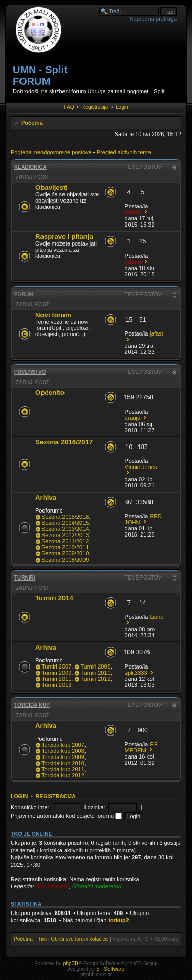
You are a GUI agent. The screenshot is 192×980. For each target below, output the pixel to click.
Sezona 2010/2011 (65, 547)
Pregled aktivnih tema (124, 152)
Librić (156, 617)
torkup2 (118, 920)
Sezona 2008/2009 (65, 560)
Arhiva (46, 497)
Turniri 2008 (95, 666)
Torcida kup (32, 705)
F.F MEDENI (141, 747)
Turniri (25, 578)
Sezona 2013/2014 (65, 529)
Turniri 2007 (56, 666)
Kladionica (30, 167)
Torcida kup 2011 (63, 769)
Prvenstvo (30, 372)
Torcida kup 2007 (63, 745)
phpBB (71, 963)
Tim (42, 939)
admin (133, 212)
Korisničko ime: (30, 807)
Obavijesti (51, 187)
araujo (133, 418)
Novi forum (53, 315)
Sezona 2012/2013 (65, 535)
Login (122, 107)
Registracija (95, 107)
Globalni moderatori (97, 886)
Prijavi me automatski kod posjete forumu (66, 816)
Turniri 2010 (95, 673)
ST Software (110, 969)
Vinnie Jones (141, 467)
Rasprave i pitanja (64, 237)
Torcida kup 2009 (63, 757)
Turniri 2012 (95, 679)
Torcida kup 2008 (63, 751)
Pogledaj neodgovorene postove (51, 152)
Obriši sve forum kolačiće (79, 939)
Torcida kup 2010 (63, 763)
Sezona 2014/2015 (65, 523)
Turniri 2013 (56, 685)
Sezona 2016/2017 (64, 442)
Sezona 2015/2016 (65, 517)
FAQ (69, 107)
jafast (156, 333)
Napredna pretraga (153, 19)
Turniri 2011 (56, 679)
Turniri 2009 (56, 673)
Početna (32, 123)
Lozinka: (95, 807)
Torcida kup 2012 (63, 775)
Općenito (50, 393)
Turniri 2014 (54, 598)
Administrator (52, 886)
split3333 (136, 673)
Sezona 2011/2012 (65, 541)
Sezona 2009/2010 (65, 553)
